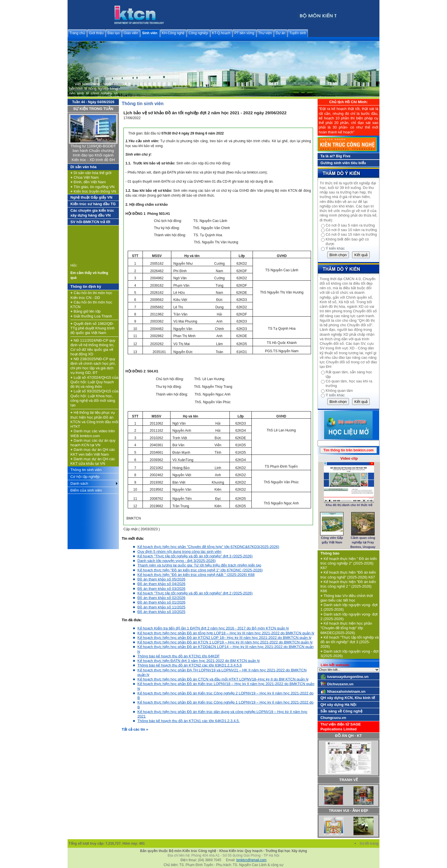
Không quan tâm (339, 391)
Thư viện (265, 33)
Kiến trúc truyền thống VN (93, 191)
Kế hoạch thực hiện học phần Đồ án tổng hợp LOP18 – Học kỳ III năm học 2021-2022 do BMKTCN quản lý (226, 633)
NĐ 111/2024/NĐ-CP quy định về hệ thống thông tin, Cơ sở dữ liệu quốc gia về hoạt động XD (93, 347)
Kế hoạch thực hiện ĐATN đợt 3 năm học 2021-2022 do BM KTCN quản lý (199, 661)
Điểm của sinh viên (86, 490)
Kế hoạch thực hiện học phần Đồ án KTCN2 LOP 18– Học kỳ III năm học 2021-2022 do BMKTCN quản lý (224, 638)
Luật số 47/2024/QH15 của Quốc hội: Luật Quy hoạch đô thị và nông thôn (94, 382)
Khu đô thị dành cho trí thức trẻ (349, 505)
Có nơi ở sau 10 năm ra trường (351, 230)
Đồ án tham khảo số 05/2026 (161, 579)
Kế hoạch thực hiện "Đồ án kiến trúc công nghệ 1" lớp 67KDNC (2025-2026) (200, 570)
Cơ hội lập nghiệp (85, 477)
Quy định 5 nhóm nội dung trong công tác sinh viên (179, 552)
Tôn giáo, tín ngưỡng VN (93, 187)
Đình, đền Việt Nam (88, 182)
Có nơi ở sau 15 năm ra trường (351, 234)
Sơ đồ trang (370, 843)
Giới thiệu (96, 33)
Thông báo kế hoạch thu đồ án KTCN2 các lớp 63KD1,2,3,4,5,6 (190, 665)
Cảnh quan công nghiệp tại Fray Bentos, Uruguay (363, 542)
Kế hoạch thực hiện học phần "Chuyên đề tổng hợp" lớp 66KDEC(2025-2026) (346, 628)
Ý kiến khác (335, 248)
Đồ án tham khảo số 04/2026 (161, 584)
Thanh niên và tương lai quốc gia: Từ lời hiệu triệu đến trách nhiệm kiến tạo (199, 565)
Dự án (280, 33)
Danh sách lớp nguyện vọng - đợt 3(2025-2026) (177, 561)
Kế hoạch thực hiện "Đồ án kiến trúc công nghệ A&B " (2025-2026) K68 (196, 575)
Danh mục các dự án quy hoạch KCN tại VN (93, 443)
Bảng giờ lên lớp (86, 311)
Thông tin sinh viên (86, 470)
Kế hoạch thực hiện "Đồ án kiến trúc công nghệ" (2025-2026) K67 (348, 575)
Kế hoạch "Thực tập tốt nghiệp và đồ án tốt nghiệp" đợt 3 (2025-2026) (195, 556)
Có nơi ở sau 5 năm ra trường (350, 225)
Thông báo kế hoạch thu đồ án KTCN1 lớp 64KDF (179, 656)
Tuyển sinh (298, 33)
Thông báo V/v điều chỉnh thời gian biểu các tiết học (347, 598)
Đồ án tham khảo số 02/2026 (161, 598)
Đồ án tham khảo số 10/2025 (161, 612)
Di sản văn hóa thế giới (91, 173)
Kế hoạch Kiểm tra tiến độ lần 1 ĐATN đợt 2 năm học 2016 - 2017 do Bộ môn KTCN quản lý (213, 628)
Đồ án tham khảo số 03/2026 (161, 589)
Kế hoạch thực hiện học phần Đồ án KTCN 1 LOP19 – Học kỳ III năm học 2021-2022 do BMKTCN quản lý (225, 642)
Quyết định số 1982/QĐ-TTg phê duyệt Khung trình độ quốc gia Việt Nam (92, 328)
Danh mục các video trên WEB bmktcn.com (93, 433)
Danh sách (79, 483)
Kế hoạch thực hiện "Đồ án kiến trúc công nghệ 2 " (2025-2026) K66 (348, 586)
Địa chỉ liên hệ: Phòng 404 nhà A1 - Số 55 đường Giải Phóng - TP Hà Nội (223, 855)
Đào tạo (113, 33)
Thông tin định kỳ (86, 287)
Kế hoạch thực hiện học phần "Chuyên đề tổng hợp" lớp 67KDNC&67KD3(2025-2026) (208, 547)
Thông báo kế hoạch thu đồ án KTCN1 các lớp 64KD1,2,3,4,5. (189, 721)
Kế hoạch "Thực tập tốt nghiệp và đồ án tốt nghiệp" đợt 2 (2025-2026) (195, 593)
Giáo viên (131, 33)
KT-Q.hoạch (221, 33)
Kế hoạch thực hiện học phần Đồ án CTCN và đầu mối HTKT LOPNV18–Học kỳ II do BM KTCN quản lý (223, 679)
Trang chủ (77, 33)
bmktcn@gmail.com (251, 860)
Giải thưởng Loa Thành (91, 316)
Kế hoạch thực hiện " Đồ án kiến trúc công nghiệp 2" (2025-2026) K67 (349, 563)
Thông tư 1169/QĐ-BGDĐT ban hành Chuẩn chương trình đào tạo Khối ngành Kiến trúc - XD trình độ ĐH (93, 153)
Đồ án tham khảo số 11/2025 (161, 607)
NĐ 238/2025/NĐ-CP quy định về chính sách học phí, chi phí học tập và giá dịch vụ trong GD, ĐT (93, 366)
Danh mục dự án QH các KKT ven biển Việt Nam (93, 452)
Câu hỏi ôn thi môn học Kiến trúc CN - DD (91, 295)
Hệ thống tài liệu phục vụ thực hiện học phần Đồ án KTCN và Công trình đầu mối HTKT (94, 419)
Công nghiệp (198, 33)
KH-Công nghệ (173, 33)
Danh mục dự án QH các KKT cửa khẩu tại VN (93, 461)
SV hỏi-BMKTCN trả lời (90, 222)
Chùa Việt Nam (85, 177)
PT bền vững (244, 33)
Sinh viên (150, 33)
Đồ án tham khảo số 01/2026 (161, 602)
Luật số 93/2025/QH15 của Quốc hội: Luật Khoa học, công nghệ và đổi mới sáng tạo (94, 398)
